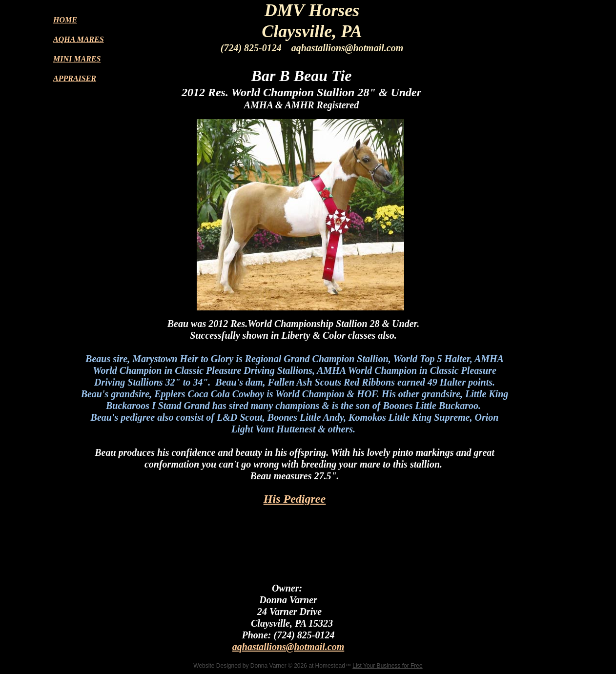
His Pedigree (295, 499)
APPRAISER (75, 78)
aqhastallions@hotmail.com (288, 647)
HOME (65, 20)
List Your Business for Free (387, 666)
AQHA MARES (79, 39)
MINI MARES (77, 59)
